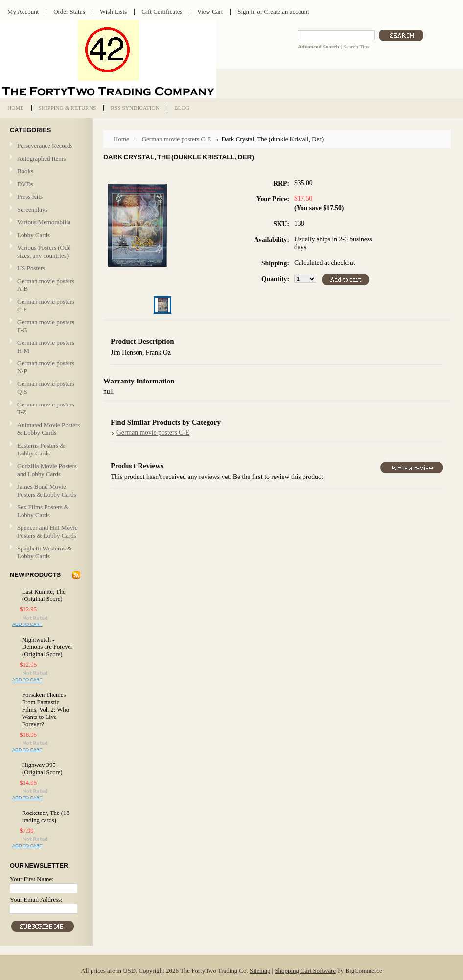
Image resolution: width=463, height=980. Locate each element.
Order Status (69, 12)
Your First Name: (32, 879)
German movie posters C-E (46, 305)
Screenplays (32, 209)
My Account (23, 12)
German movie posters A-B (46, 285)
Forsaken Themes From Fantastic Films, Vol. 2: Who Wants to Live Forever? (46, 710)
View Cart (210, 12)
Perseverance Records (45, 146)
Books (25, 171)
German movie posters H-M (46, 347)
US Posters (31, 268)
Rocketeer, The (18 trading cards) (46, 817)
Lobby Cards (45, 235)
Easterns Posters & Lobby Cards (41, 449)
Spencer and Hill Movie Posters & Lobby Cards (47, 532)
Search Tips (356, 47)
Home (121, 139)
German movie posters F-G (46, 326)
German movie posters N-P (46, 367)
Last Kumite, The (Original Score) (44, 595)
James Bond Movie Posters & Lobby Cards (47, 490)
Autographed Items (45, 159)
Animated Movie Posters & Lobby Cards (48, 429)
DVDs (25, 184)
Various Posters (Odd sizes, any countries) (44, 251)
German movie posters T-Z (46, 408)
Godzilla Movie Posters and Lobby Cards (47, 470)
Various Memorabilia (44, 222)
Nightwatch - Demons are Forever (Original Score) (47, 647)
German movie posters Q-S (46, 388)
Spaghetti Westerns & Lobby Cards (45, 552)
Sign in (246, 12)
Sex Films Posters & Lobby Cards (43, 511)
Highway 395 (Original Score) (42, 769)
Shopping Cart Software (305, 970)
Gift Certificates (162, 12)
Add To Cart (27, 624)
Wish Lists (113, 12)
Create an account (286, 12)
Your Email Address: (36, 899)
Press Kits (30, 197)
